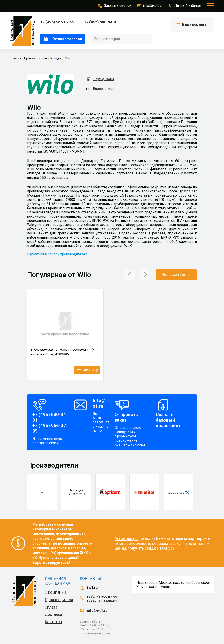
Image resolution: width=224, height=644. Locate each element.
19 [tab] (151, 508)
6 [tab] (66, 508)
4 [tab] (53, 508)
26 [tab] (112, 514)
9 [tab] (86, 508)
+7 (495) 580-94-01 (101, 22)
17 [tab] (138, 508)
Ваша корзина (194, 24)
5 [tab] (59, 508)
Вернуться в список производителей (57, 254)
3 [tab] (46, 508)
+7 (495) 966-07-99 (57, 22)
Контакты (53, 622)
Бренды (56, 58)
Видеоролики (100, 89)
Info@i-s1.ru (101, 403)
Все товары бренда (176, 275)
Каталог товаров (63, 39)
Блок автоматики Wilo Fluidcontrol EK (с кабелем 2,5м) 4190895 (63, 352)
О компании (55, 592)
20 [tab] (158, 508)
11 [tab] (99, 508)
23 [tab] (178, 508)
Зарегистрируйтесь (51, 562)
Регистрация (126, 539)
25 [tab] (191, 508)
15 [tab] (125, 508)
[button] (129, 274)
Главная (15, 58)
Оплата (51, 607)
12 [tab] (105, 508)
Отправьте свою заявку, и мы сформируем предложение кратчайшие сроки (131, 429)
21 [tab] (164, 508)
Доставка (53, 614)
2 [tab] (40, 508)
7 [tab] (73, 508)
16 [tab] (132, 508)
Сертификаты (100, 79)
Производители (36, 58)
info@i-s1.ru (149, 6)
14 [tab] (119, 508)
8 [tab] (79, 508)
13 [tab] (112, 508)
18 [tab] (145, 508)
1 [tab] (33, 508)
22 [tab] (171, 508)
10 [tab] (92, 508)
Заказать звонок (114, 6)
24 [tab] (184, 508)
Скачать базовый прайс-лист (168, 420)
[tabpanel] (42, 492)
